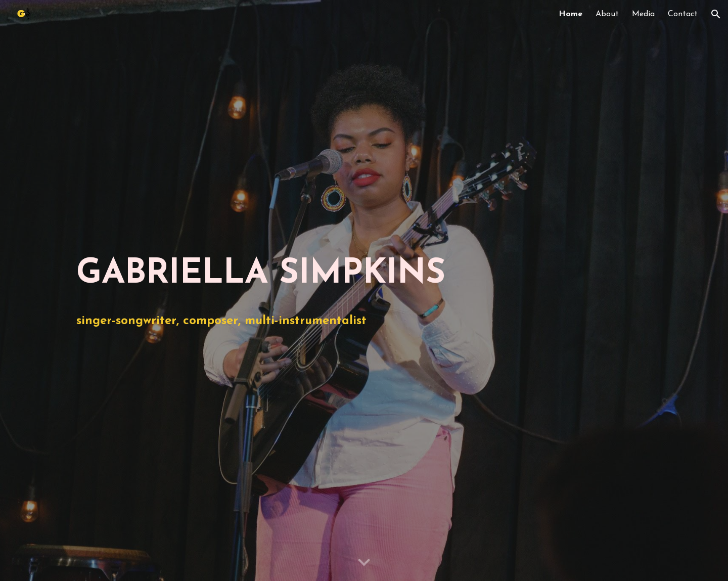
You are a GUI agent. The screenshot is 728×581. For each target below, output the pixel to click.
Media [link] (643, 14)
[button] (716, 14)
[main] (364, 275)
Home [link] (571, 14)
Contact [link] (683, 14)
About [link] (607, 14)
